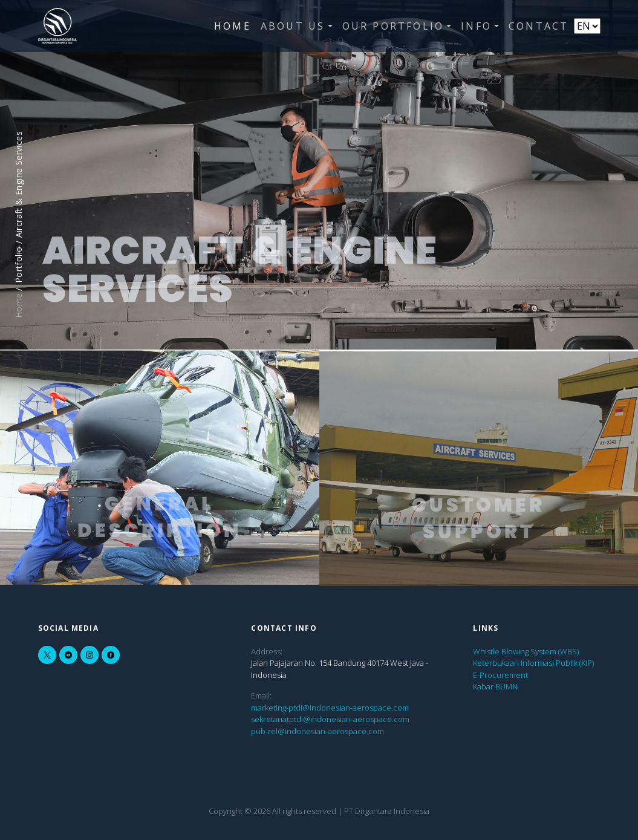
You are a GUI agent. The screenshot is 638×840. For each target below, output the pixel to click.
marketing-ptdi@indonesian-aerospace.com (330, 708)
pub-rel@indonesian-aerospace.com (317, 731)
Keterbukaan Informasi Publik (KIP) (533, 663)
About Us (293, 26)
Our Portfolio (393, 26)
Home (233, 26)
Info (476, 26)
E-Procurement (500, 675)
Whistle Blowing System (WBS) (526, 651)
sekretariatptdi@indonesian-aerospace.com (330, 719)
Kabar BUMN (495, 686)
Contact (539, 26)
